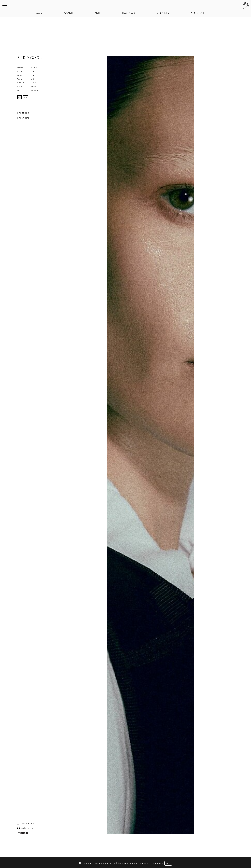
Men (98, 13)
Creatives (163, 13)
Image (39, 13)
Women (69, 13)
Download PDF (26, 824)
